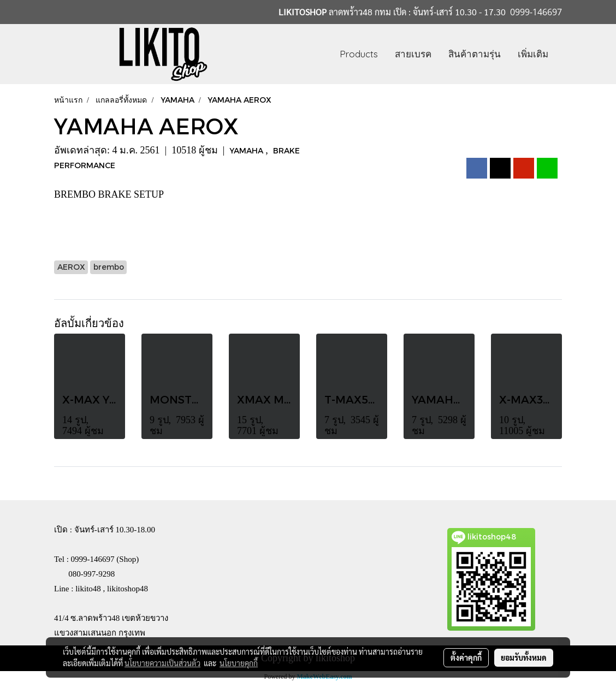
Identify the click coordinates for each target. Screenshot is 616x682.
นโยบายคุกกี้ (239, 663)
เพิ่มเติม (533, 54)
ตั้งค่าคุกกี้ (466, 657)
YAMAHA (247, 150)
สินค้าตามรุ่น (475, 54)
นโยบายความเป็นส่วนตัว (162, 663)
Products (359, 54)
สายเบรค (413, 54)
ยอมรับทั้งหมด (524, 657)
